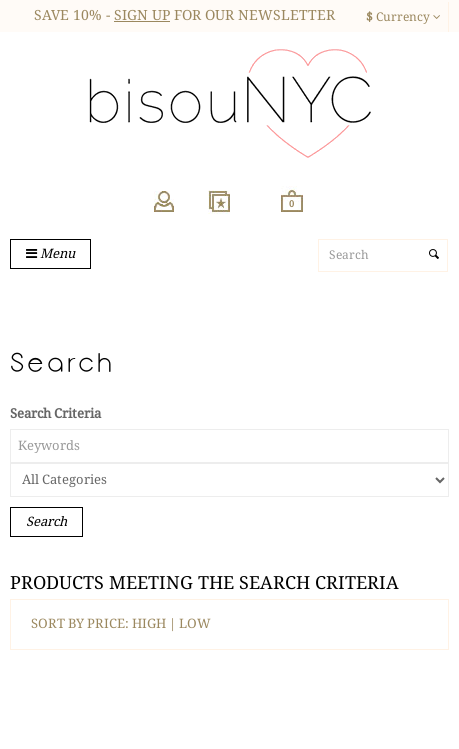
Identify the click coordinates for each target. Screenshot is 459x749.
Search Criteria (55, 413)
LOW (195, 623)
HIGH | (155, 623)
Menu (50, 253)
